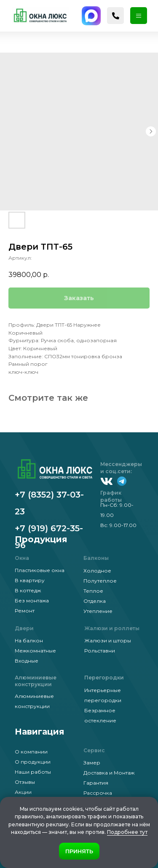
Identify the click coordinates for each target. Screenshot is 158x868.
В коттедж (28, 590)
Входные (27, 661)
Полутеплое (100, 581)
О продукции (33, 762)
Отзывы (25, 782)
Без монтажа (32, 600)
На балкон (29, 640)
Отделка (95, 601)
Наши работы (33, 772)
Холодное (97, 571)
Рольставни (100, 651)
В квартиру (30, 580)
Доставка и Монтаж (109, 773)
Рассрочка (98, 793)
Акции (23, 792)
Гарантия (96, 783)
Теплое (93, 591)
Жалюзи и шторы (108, 640)
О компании (31, 752)
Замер (92, 763)
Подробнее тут (127, 832)
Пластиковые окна (40, 570)
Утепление (98, 611)
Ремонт (25, 611)
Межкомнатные (35, 651)
